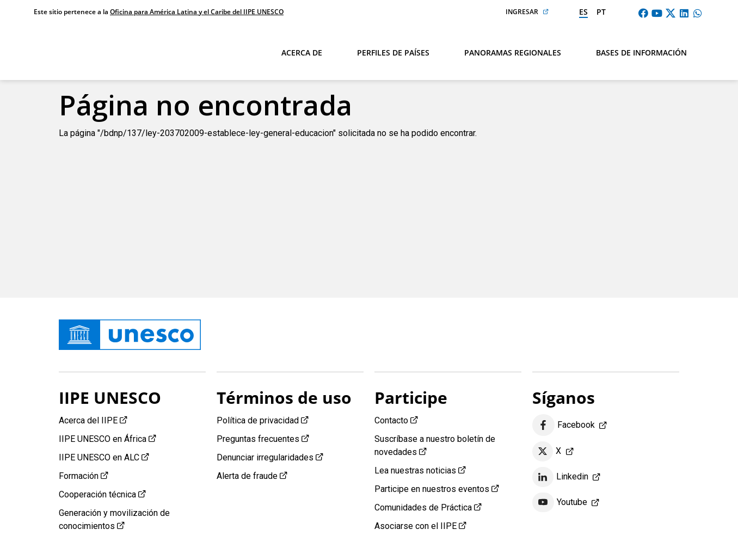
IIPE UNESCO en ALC (99, 457)
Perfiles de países (393, 53)
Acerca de (302, 53)
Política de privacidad (258, 420)
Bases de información (641, 53)
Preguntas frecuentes (258, 439)
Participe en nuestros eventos (432, 489)
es (583, 12)
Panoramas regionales (513, 53)
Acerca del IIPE (88, 420)
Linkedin (560, 477)
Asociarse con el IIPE (416, 526)
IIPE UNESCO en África (103, 439)
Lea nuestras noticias (415, 470)
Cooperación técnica (97, 494)
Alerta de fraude (247, 476)
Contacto (391, 420)
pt (601, 12)
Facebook (564, 425)
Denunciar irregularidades (265, 457)
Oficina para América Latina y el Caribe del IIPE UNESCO (197, 12)
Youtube (560, 502)
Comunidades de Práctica (423, 507)
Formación (79, 476)
